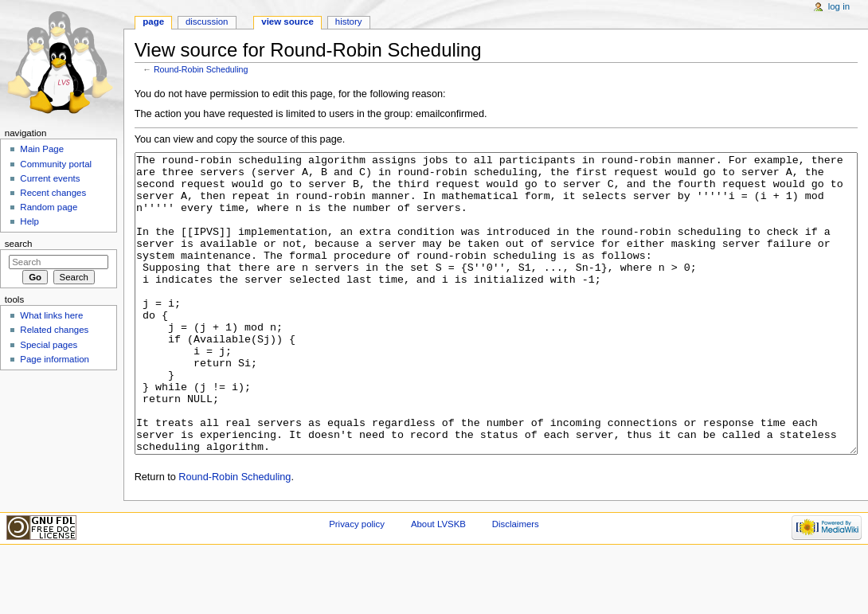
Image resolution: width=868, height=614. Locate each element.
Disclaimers (516, 584)
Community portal (56, 164)
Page (153, 22)
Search (19, 244)
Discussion (207, 22)
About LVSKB (438, 584)
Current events (50, 178)
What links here (51, 315)
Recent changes (53, 193)
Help (29, 221)
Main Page (42, 149)
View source (287, 22)
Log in (839, 6)
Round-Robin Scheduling (201, 69)
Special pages (49, 345)
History (349, 22)
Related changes (54, 330)
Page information (55, 359)
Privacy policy (357, 584)
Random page (49, 207)
